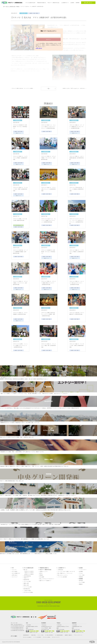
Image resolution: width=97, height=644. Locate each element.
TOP (13, 568)
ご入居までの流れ (27, 591)
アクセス (81, 573)
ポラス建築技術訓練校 (59, 635)
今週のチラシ (26, 578)
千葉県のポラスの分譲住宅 (29, 573)
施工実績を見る (27, 589)
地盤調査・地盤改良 (68, 635)
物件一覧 (25, 570)
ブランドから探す (27, 581)
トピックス (14, 570)
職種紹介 (81, 584)
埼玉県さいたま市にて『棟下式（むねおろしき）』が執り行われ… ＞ (75, 88)
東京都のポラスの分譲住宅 (29, 574)
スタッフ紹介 (82, 575)
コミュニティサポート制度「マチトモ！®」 (67, 571)
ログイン (48, 39)
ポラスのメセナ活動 (46, 637)
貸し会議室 (42, 577)
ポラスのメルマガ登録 (28, 592)
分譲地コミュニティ (44, 571)
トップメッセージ (83, 570)
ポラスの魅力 (15, 571)
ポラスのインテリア (55, 637)
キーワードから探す (28, 587)
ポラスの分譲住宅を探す (29, 568)
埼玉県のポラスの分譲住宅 (29, 571)
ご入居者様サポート (62, 568)
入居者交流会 (60, 570)
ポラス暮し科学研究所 (49, 635)
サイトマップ (15, 577)
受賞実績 (81, 577)
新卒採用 (81, 581)
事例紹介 (41, 575)
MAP (27, 628)
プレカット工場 (40, 635)
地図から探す (26, 583)
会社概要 (81, 571)
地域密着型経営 (26, 635)
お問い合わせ (88, 3)
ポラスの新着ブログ (16, 573)
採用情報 (81, 579)
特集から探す (26, 585)
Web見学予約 (26, 580)
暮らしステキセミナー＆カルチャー (47, 579)
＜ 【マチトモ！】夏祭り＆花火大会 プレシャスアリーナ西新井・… (23, 88)
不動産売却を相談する (44, 568)
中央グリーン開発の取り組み (45, 570)
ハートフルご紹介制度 (62, 577)
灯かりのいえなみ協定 (27, 637)
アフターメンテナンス (78, 635)
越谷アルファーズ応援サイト (45, 581)
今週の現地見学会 (27, 576)
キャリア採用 (82, 582)
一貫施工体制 (33, 635)
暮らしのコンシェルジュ (63, 575)
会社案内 (81, 568)
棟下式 (41, 573)
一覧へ (49, 89)
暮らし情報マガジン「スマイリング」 (65, 573)
